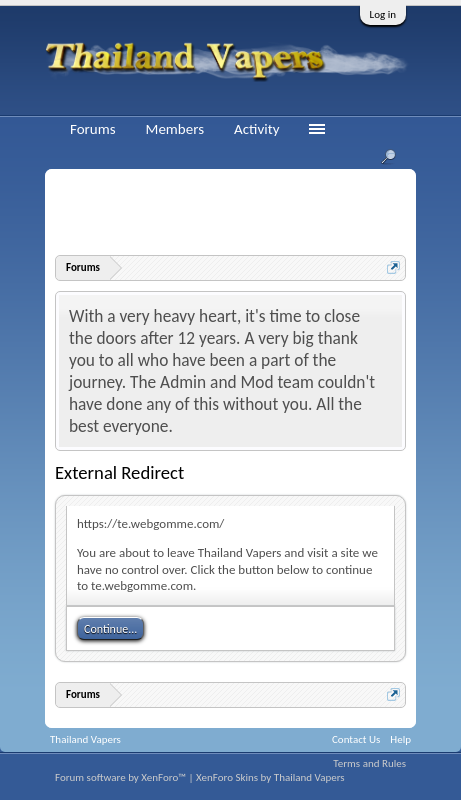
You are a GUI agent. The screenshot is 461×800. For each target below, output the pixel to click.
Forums (93, 129)
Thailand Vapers (85, 739)
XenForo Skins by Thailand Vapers (270, 777)
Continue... (110, 629)
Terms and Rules (369, 763)
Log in (383, 14)
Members (175, 129)
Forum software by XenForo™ (121, 777)
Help (400, 739)
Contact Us (356, 739)
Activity (256, 129)
